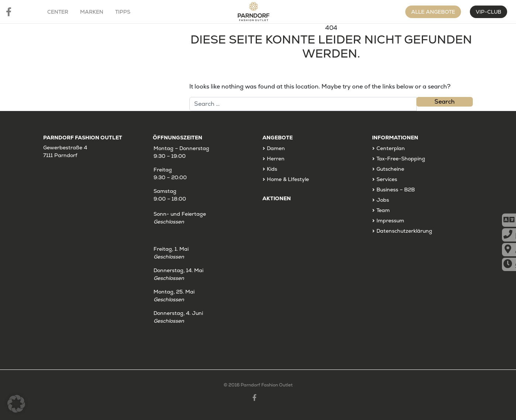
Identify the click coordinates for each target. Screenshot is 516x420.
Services (387, 179)
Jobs (383, 200)
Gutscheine (390, 169)
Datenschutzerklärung (404, 231)
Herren (276, 159)
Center (58, 12)
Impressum (390, 221)
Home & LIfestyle (288, 179)
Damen (276, 148)
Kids (272, 169)
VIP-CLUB (489, 12)
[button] (16, 404)
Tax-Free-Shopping (401, 159)
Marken (92, 12)
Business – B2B (396, 190)
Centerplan (391, 148)
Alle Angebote (433, 12)
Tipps (123, 12)
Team (383, 210)
